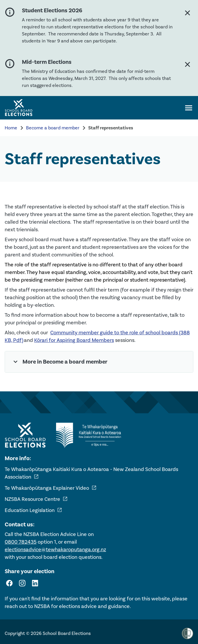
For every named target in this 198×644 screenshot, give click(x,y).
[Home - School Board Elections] (25, 435)
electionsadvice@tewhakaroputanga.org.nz (55, 549)
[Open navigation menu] (189, 108)
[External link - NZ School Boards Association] (90, 435)
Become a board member (53, 128)
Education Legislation (33, 510)
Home (11, 128)
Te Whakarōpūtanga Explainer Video (51, 488)
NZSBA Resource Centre (36, 499)
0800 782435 (21, 542)
